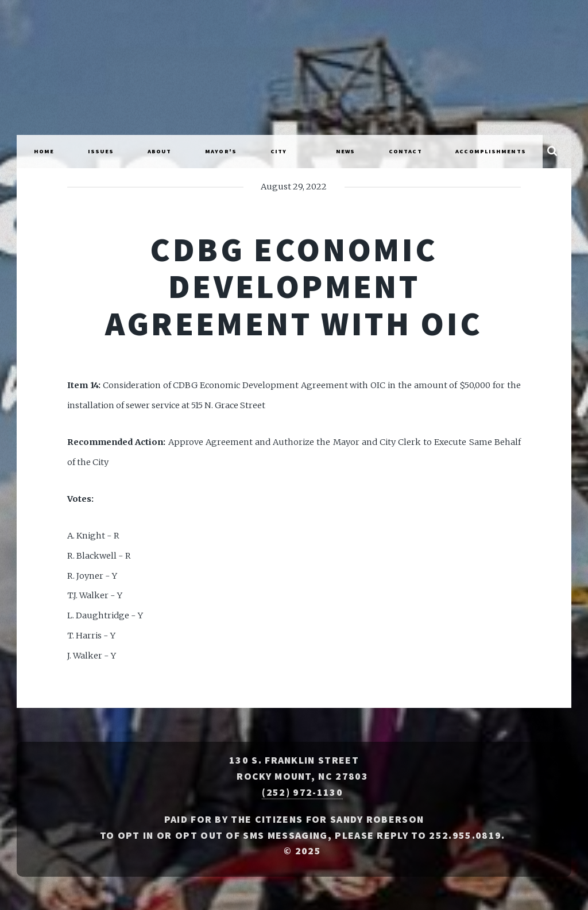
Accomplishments (491, 151)
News (345, 151)
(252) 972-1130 (302, 792)
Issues (101, 151)
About (160, 151)
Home (44, 151)
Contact (405, 151)
